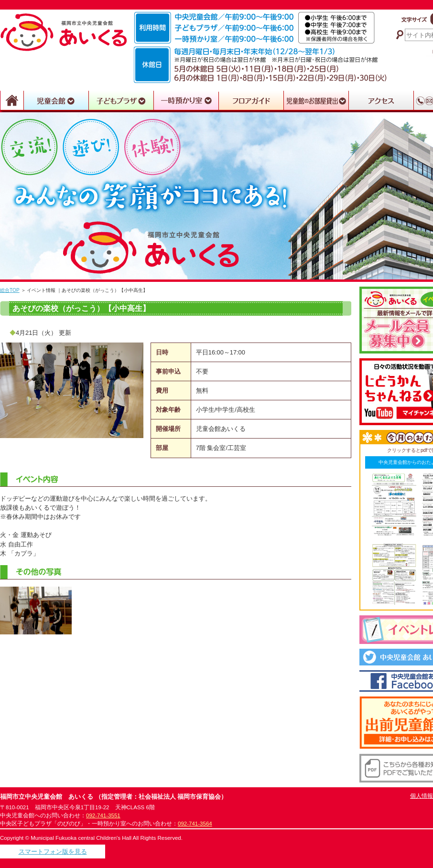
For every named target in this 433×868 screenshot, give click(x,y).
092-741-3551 (103, 815)
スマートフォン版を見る (53, 852)
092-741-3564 (195, 824)
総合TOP (10, 290)
